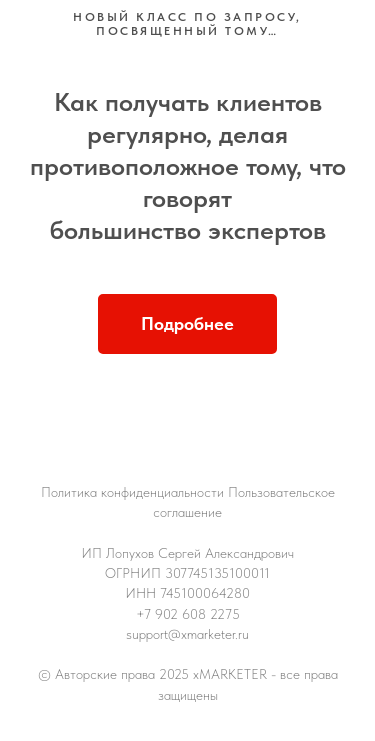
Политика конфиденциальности (132, 492)
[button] (187, 324)
